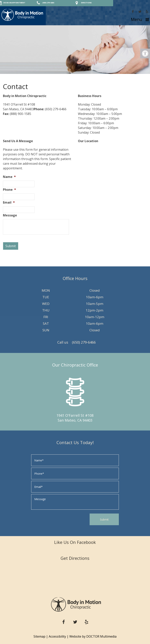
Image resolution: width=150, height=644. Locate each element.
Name (9, 177)
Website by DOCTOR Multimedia (93, 636)
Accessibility (57, 636)
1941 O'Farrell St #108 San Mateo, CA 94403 (75, 418)
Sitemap (39, 636)
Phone (9, 190)
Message (10, 215)
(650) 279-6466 (84, 342)
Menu (137, 19)
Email (9, 203)
